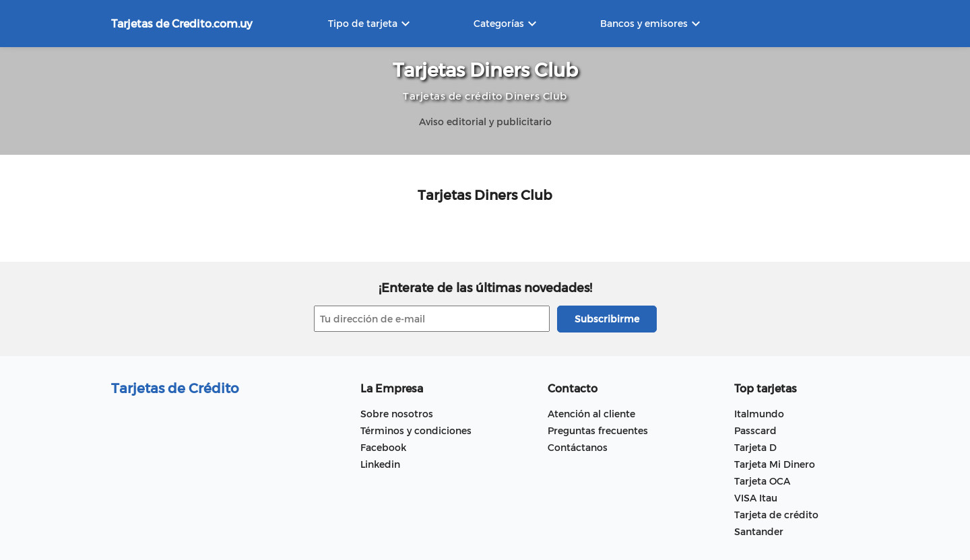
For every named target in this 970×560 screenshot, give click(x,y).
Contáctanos (578, 447)
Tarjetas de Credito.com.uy (182, 23)
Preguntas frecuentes (598, 430)
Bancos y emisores (652, 24)
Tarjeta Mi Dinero (775, 464)
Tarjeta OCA (762, 481)
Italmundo (759, 414)
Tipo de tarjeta (371, 24)
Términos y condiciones (416, 430)
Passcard (755, 430)
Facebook (383, 447)
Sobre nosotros (397, 414)
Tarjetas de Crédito (175, 388)
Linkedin (380, 464)
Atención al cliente (591, 414)
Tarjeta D (755, 447)
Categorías (507, 24)
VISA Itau (756, 498)
